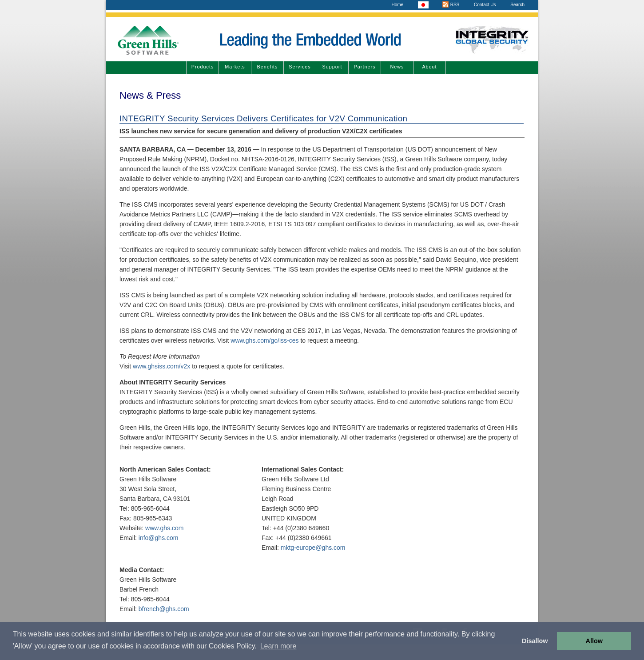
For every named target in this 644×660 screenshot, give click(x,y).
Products (203, 67)
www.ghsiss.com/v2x (161, 366)
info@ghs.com (159, 538)
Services (300, 67)
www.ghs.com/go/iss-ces (264, 340)
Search (517, 5)
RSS (451, 5)
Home (397, 5)
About (429, 67)
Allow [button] (594, 641)
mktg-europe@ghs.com (313, 548)
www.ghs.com (164, 528)
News (397, 67)
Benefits (267, 67)
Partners (365, 67)
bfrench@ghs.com (164, 609)
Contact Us (485, 5)
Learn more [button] (278, 646)
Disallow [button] (535, 641)
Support (332, 67)
